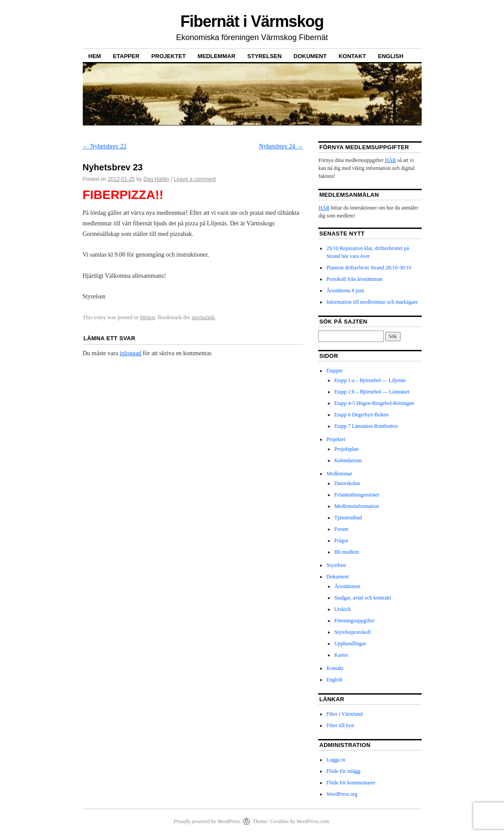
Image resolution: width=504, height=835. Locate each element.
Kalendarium (348, 460)
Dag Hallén (156, 179)
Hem (95, 56)
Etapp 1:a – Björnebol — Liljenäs (370, 380)
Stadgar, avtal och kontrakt (362, 598)
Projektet (169, 56)
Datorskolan (347, 483)
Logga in (336, 760)
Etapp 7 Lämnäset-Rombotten (366, 426)
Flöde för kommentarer (351, 783)
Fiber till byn (340, 725)
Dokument (310, 56)
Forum (341, 529)
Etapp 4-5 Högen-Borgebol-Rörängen (374, 403)
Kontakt (352, 56)
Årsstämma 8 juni (345, 291)
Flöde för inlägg (343, 771)
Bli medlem (346, 552)
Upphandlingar (350, 644)
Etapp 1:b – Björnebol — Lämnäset (372, 392)
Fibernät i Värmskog (252, 21)
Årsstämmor (347, 586)
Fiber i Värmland (344, 714)
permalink (204, 317)
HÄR (390, 160)
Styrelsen (265, 56)
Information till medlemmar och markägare (372, 302)
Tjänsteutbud (348, 518)
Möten (147, 317)
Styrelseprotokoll (352, 632)
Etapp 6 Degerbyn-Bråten (361, 415)
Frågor (341, 541)
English (391, 56)
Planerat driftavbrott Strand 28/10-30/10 (369, 268)
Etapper (126, 56)
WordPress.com (313, 821)
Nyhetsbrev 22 (105, 146)
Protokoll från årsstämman (354, 279)
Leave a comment (195, 179)
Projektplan (346, 449)
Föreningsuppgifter (354, 621)
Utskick (342, 609)
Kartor (341, 655)
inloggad (131, 353)
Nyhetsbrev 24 (281, 146)
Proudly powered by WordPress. (207, 821)
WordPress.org (342, 794)
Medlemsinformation (356, 506)
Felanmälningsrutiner (357, 495)
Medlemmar (217, 56)
